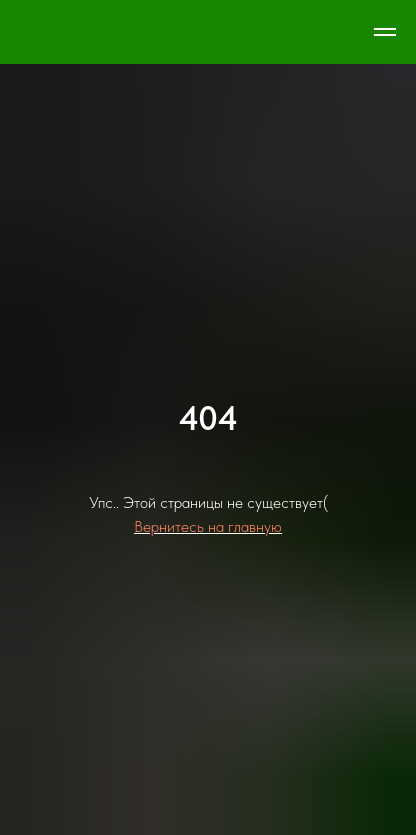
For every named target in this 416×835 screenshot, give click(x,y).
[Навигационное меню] (385, 32)
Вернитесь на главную (208, 526)
